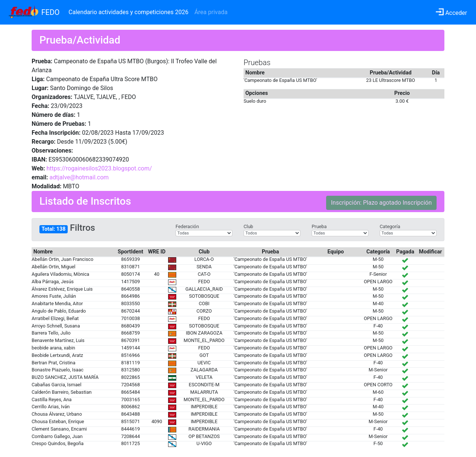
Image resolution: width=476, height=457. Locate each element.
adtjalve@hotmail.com (79, 177)
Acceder (451, 13)
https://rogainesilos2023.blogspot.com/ (99, 168)
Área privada (211, 12)
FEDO (50, 12)
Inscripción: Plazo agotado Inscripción (381, 203)
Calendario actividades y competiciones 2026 (128, 12)
